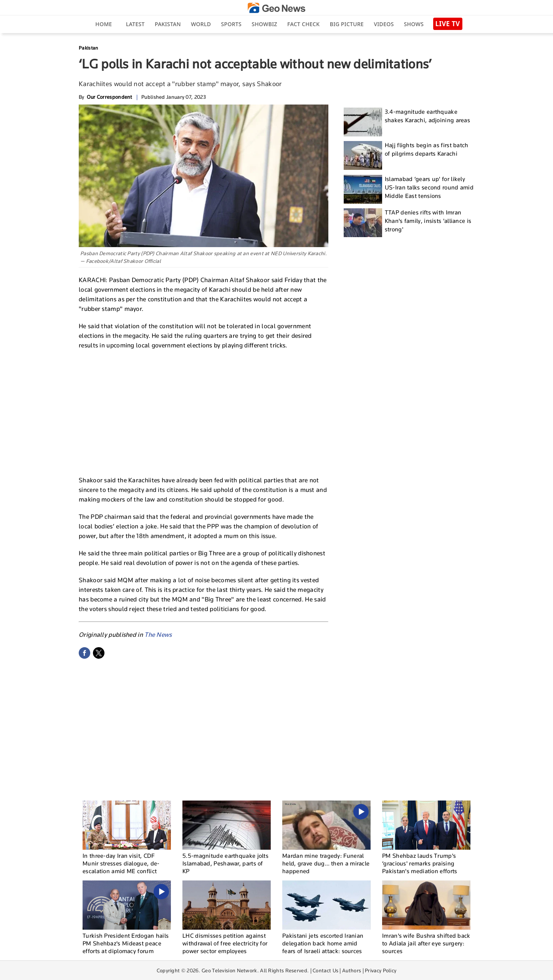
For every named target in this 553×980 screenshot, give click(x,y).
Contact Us (325, 970)
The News (158, 635)
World (201, 24)
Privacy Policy (381, 970)
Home (103, 24)
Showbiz (264, 24)
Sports (231, 24)
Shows (414, 24)
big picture (347, 24)
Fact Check (303, 24)
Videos (384, 24)
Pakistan (168, 24)
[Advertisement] (204, 412)
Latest (135, 24)
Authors (352, 970)
